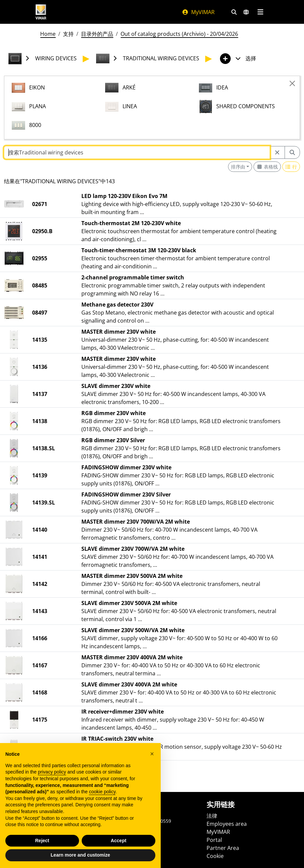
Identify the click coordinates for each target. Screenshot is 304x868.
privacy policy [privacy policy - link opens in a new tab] (52, 788)
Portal (214, 840)
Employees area (227, 824)
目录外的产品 (97, 34)
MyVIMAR (198, 12)
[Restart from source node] (277, 152)
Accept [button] (119, 856)
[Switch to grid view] (267, 167)
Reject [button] (42, 856)
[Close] (292, 83)
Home (48, 34)
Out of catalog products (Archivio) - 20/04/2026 (179, 34)
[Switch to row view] (291, 167)
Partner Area (223, 848)
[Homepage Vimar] (41, 12)
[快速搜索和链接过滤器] (234, 12)
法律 (212, 816)
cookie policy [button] (102, 807)
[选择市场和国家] (246, 12)
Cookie (215, 856)
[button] (152, 769)
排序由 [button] (238, 167)
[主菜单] (260, 12)
